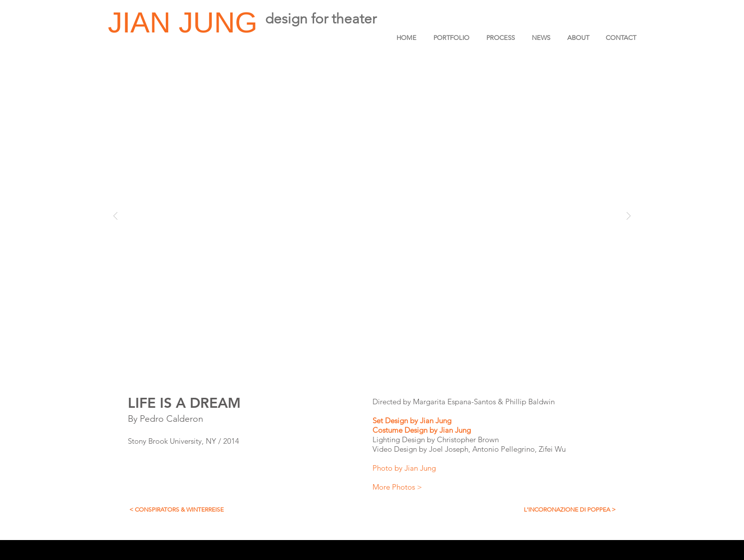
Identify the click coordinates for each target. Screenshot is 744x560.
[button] (372, 215)
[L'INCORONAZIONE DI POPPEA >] (570, 510)
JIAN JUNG (187, 22)
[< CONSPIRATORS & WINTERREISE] (176, 510)
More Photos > (397, 487)
